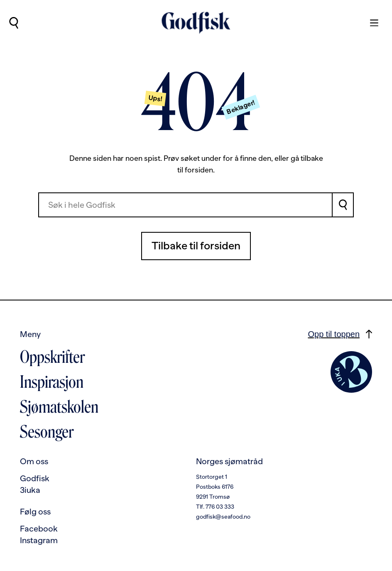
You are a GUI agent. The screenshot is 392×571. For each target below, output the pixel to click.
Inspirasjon (52, 382)
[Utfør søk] (13, 23)
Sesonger (47, 432)
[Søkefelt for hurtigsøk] (185, 205)
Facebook (39, 529)
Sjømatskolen (59, 407)
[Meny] (370, 23)
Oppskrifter (52, 357)
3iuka (30, 490)
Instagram (39, 540)
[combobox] (185, 205)
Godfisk (35, 478)
